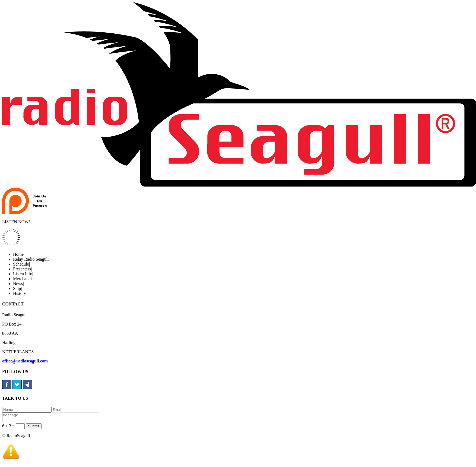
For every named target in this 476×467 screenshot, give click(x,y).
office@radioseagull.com (25, 361)
